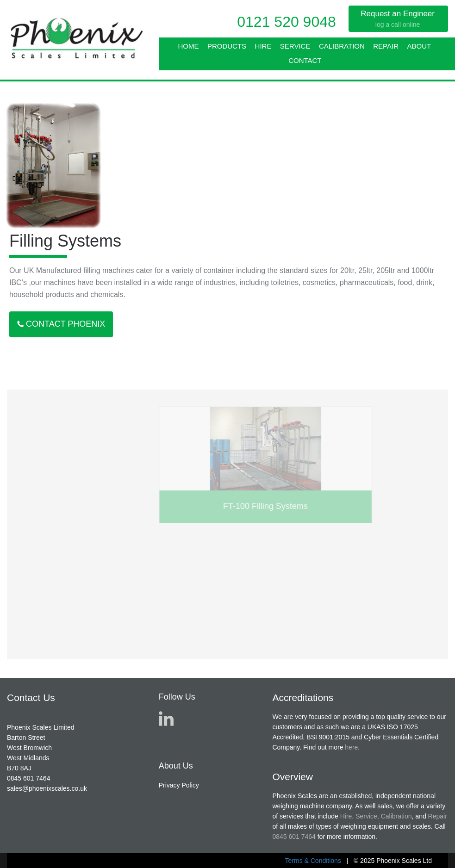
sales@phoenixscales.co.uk (47, 788)
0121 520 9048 (287, 22)
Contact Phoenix (61, 324)
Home (188, 46)
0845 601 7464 (28, 778)
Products (227, 46)
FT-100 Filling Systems (314, 506)
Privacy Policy (179, 785)
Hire (263, 46)
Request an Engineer (398, 19)
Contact (305, 60)
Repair (386, 46)
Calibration (342, 46)
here (351, 747)
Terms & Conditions (313, 861)
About (419, 46)
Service (295, 46)
